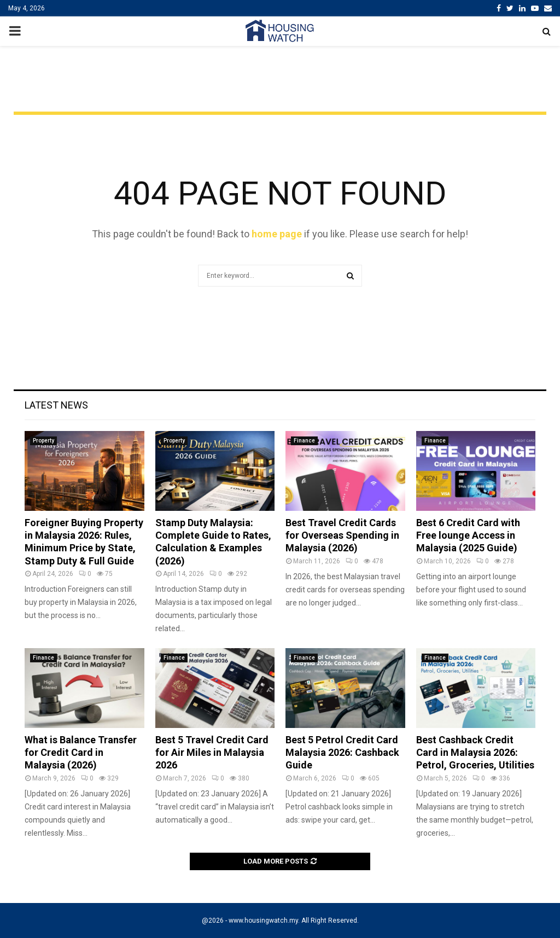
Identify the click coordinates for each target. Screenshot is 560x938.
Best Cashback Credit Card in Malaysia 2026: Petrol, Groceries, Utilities (475, 753)
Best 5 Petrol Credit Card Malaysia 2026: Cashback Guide (342, 753)
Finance (304, 441)
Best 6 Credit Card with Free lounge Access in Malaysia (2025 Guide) (468, 535)
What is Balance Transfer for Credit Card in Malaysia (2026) (81, 753)
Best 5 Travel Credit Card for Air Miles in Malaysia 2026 (212, 753)
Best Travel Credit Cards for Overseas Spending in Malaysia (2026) (342, 535)
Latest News (56, 405)
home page (277, 234)
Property (43, 441)
